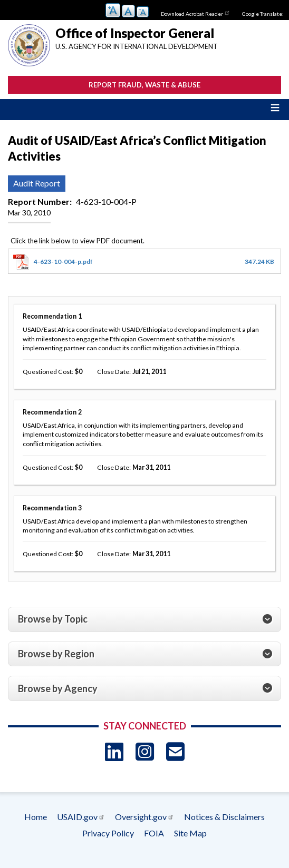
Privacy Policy (108, 833)
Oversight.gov (144, 817)
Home (36, 817)
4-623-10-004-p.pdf (63, 262)
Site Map (190, 833)
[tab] (144, 619)
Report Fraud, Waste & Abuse (144, 85)
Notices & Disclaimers (224, 817)
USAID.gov (81, 817)
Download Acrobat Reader (196, 13)
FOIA (154, 833)
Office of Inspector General (135, 33)
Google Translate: (263, 14)
